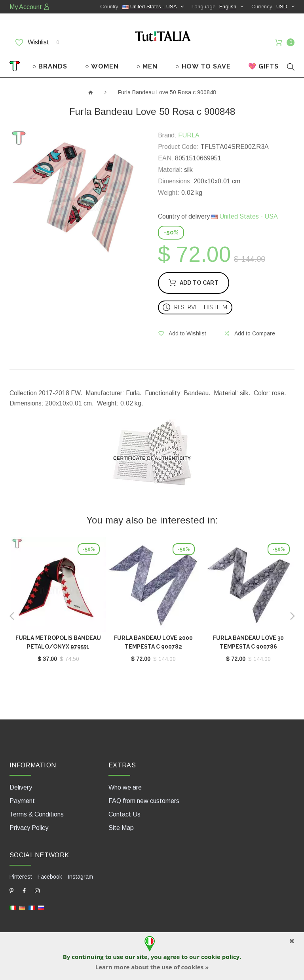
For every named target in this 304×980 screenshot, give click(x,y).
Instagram (80, 877)
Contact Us (124, 814)
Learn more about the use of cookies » (152, 967)
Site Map (121, 828)
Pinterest (21, 877)
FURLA (189, 135)
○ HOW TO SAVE (203, 66)
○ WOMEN (102, 66)
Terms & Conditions (37, 814)
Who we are (125, 787)
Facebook (50, 877)
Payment (22, 801)
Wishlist (37, 42)
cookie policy (220, 957)
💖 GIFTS (263, 66)
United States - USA (245, 216)
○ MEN (147, 66)
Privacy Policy (29, 828)
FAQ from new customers (144, 801)
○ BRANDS (50, 66)
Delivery (21, 787)
